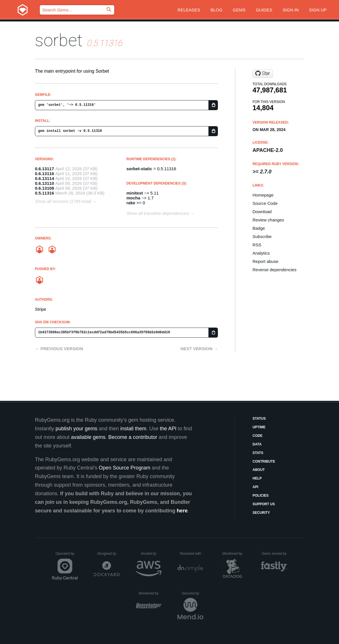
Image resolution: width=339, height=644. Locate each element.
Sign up (318, 10)
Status (259, 419)
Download (262, 212)
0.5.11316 (45, 193)
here (182, 511)
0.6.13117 (45, 169)
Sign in (291, 10)
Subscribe (262, 236)
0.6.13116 (45, 174)
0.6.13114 (45, 178)
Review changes (268, 220)
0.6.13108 (45, 188)
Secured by (193, 593)
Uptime (259, 427)
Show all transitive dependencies (158, 213)
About (259, 470)
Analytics (261, 253)
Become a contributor (133, 437)
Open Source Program (125, 468)
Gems (239, 10)
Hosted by (151, 554)
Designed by (108, 554)
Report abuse (265, 261)
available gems (88, 437)
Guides (264, 10)
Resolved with (192, 554)
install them (133, 429)
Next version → (199, 349)
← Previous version (59, 349)
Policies (261, 496)
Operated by (67, 556)
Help (257, 478)
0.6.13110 (45, 183)
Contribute (264, 461)
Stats (258, 453)
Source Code (265, 203)
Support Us (264, 504)
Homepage (263, 195)
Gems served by (274, 554)
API (255, 487)
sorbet (59, 40)
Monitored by (234, 554)
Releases (189, 10)
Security (261, 513)
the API (168, 429)
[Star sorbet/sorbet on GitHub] (263, 74)
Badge (259, 228)
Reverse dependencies (274, 270)
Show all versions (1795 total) (63, 201)
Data (257, 444)
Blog (216, 10)
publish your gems (76, 429)
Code (258, 436)
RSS (257, 245)
